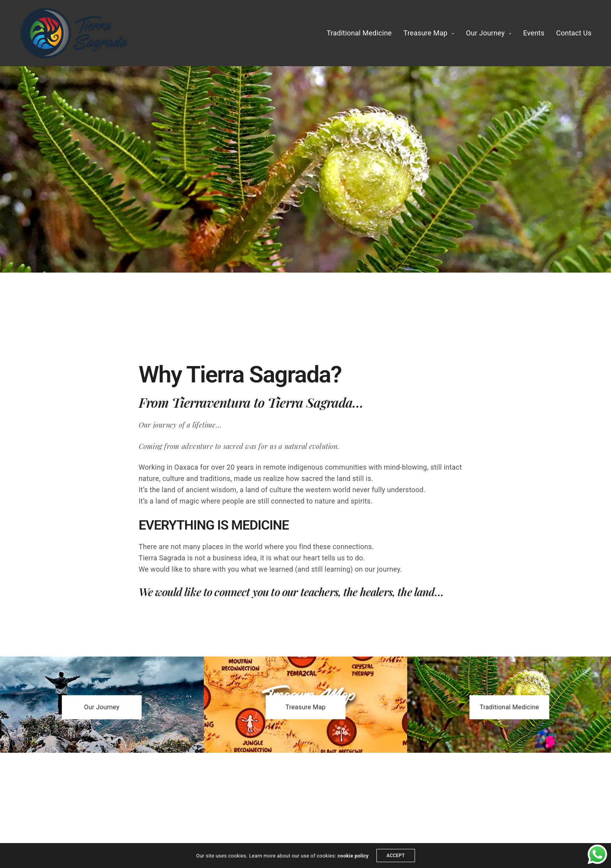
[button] (102, 707)
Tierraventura (211, 402)
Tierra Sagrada (310, 402)
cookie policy (353, 856)
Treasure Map (425, 33)
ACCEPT (396, 856)
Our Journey (486, 33)
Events (534, 33)
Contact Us (574, 33)
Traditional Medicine (359, 33)
